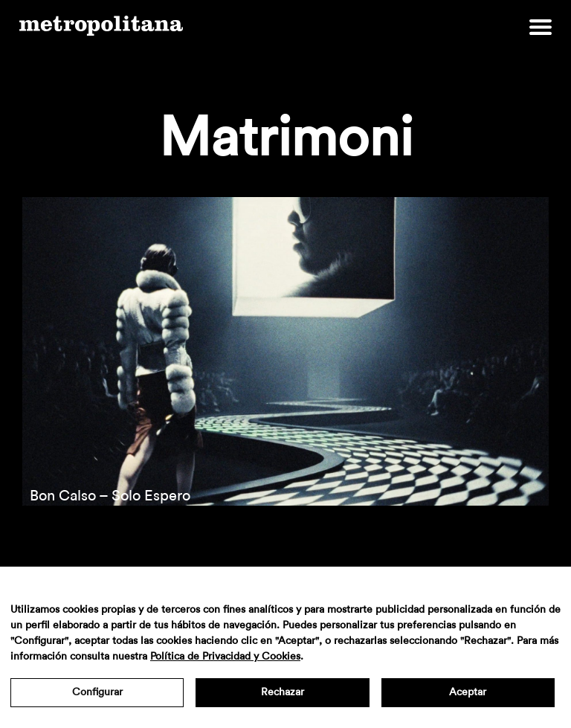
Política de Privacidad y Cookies (225, 657)
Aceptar (468, 692)
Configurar (97, 692)
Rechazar (283, 692)
